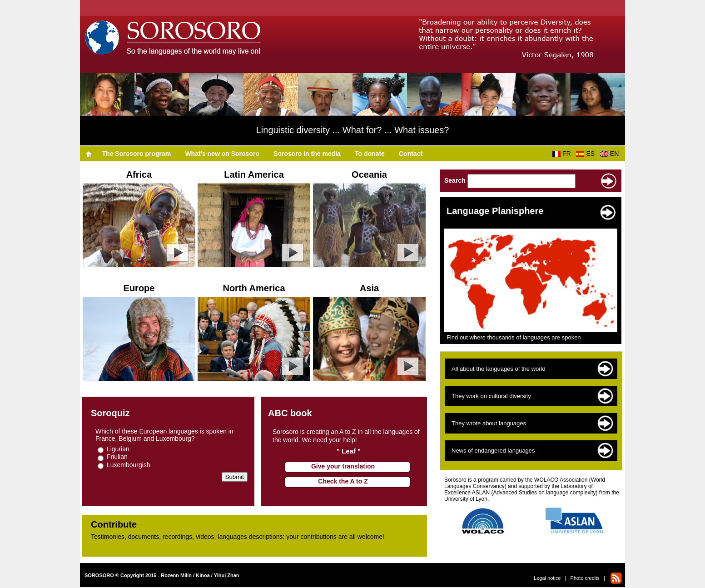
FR (563, 154)
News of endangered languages (493, 451)
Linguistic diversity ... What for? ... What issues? (353, 130)
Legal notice (547, 578)
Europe (139, 288)
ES (587, 154)
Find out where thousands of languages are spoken (514, 337)
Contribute (114, 524)
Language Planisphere (495, 211)
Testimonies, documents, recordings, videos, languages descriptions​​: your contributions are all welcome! (238, 537)
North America (254, 288)
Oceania (369, 174)
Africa (139, 174)
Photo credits (585, 578)
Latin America (254, 174)
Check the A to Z (343, 481)
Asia (369, 288)
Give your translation (343, 466)
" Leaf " (349, 451)
